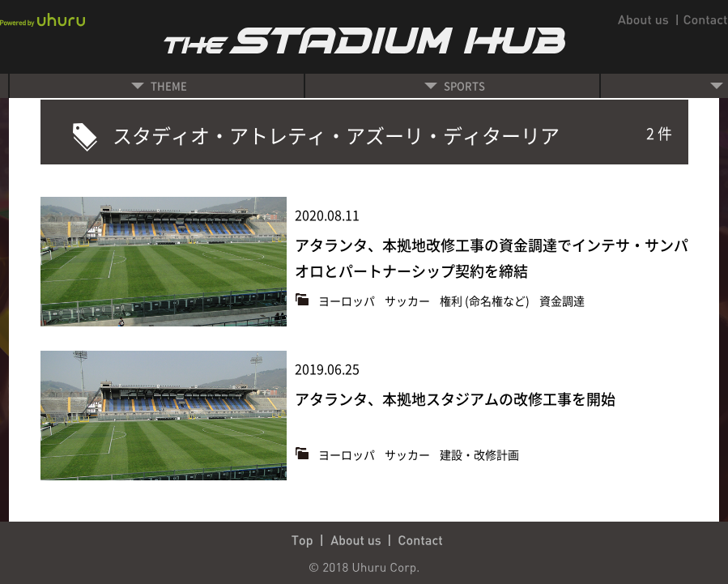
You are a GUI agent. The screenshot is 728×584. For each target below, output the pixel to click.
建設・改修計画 (479, 454)
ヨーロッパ (348, 301)
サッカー (409, 301)
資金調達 (562, 301)
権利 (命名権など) (486, 301)
